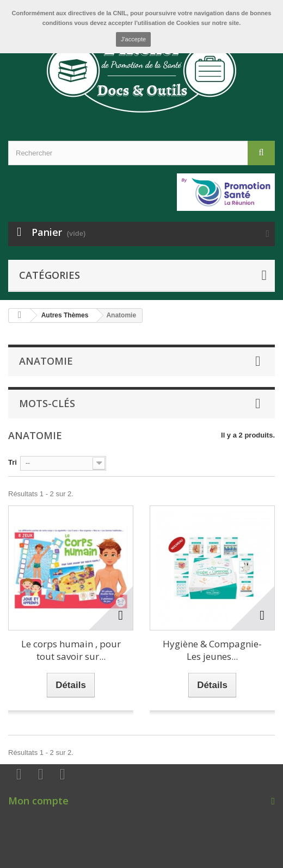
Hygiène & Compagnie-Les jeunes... (212, 650)
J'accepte (133, 39)
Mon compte (38, 801)
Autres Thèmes (65, 315)
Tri (13, 462)
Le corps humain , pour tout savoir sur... (71, 650)
